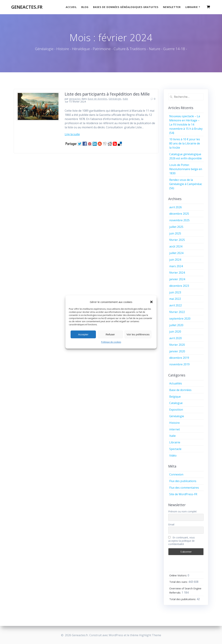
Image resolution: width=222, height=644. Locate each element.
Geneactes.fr (27, 7)
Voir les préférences (138, 334)
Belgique (175, 397)
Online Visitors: (178, 575)
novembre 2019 (179, 364)
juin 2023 (175, 292)
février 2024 (177, 273)
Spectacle (175, 449)
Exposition (176, 410)
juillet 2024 (176, 253)
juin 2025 (175, 233)
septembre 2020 (180, 319)
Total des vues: (179, 582)
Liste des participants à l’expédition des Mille (107, 94)
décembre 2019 (179, 358)
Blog (85, 7)
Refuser (110, 334)
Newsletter (172, 7)
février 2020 (177, 345)
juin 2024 (175, 260)
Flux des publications (183, 481)
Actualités (176, 383)
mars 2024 (176, 266)
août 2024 (176, 246)
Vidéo (173, 456)
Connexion (176, 474)
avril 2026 (176, 207)
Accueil (71, 7)
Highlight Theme (150, 635)
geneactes (75, 99)
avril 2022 (176, 305)
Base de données (97, 99)
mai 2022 (175, 299)
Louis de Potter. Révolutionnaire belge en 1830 (186, 169)
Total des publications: (183, 599)
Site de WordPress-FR (183, 494)
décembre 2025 (179, 214)
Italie (125, 99)
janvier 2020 (177, 351)
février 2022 (177, 312)
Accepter (83, 334)
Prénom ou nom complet (182, 511)
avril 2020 (176, 338)
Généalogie (115, 99)
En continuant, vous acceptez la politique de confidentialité (182, 541)
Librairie (192, 7)
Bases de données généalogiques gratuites (126, 7)
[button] (151, 302)
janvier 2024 (177, 279)
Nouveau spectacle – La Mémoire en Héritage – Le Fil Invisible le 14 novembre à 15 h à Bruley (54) (186, 124)
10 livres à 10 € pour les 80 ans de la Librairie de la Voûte (185, 143)
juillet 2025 (176, 227)
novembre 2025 (179, 220)
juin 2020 (175, 332)
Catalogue (176, 403)
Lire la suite (72, 134)
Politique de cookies (111, 342)
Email (171, 524)
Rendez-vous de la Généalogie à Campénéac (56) (186, 184)
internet (175, 429)
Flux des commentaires (184, 488)
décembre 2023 (179, 286)
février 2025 (177, 240)
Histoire (174, 423)
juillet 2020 (176, 325)
